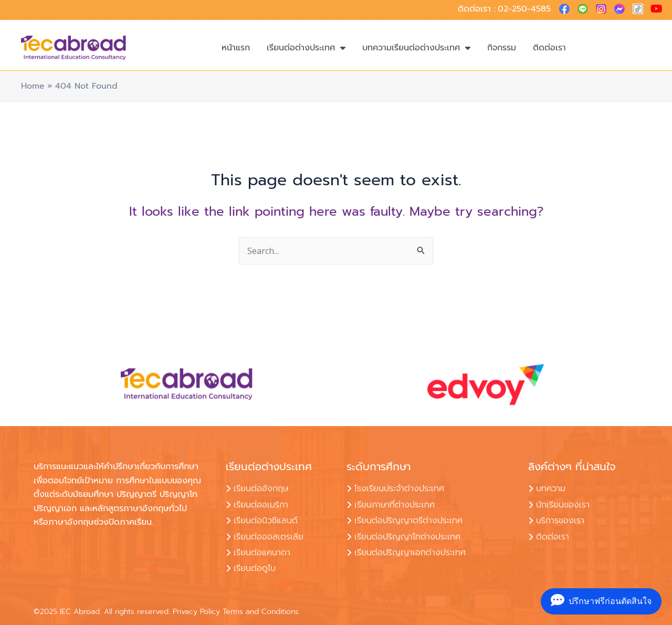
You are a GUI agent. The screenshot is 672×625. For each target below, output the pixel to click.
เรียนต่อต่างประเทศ (306, 48)
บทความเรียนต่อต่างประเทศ (416, 48)
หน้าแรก (236, 48)
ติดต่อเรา (549, 48)
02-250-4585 (524, 9)
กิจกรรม (502, 48)
